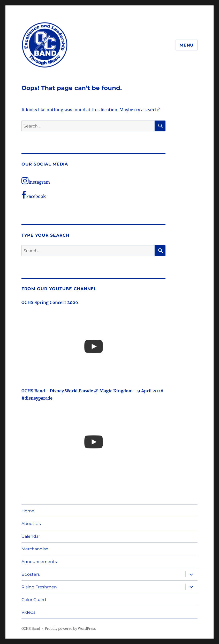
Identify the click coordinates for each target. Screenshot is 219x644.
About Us (31, 524)
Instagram (36, 181)
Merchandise (35, 549)
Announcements (39, 562)
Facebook (34, 195)
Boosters (31, 574)
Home (28, 511)
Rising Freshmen (39, 587)
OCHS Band (31, 629)
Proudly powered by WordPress (70, 629)
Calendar (31, 536)
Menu (187, 45)
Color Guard (34, 600)
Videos (28, 612)
